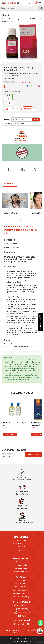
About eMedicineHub (21, 543)
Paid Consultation (21, 569)
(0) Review (29, 82)
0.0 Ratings (20, 82)
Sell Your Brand (21, 562)
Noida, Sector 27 (21, 584)
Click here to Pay (40, 322)
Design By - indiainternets (22, 641)
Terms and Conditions (15, 631)
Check (36, 119)
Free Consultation (21, 565)
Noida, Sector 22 (21, 587)
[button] (21, 220)
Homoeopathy (14, 19)
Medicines (25, 19)
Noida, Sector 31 (21, 580)
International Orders (21, 572)
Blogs (21, 550)
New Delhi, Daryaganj (21, 597)
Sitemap (21, 553)
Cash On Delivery (22, 612)
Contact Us (21, 547)
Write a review (34, 455)
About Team (21, 540)
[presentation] (4, 419)
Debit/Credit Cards (22, 605)
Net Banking (22, 609)
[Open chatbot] (40, 631)
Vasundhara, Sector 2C (21, 594)
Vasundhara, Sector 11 (21, 590)
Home (4, 19)
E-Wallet (22, 616)
